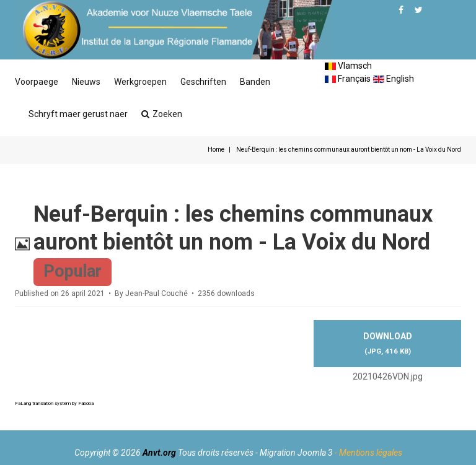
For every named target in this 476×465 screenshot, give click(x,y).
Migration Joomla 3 (296, 453)
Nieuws (86, 82)
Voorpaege (37, 82)
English (394, 79)
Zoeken (162, 114)
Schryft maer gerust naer (78, 114)
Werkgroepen (140, 82)
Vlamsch (348, 66)
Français (348, 79)
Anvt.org (159, 453)
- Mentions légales (368, 453)
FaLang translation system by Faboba (54, 403)
